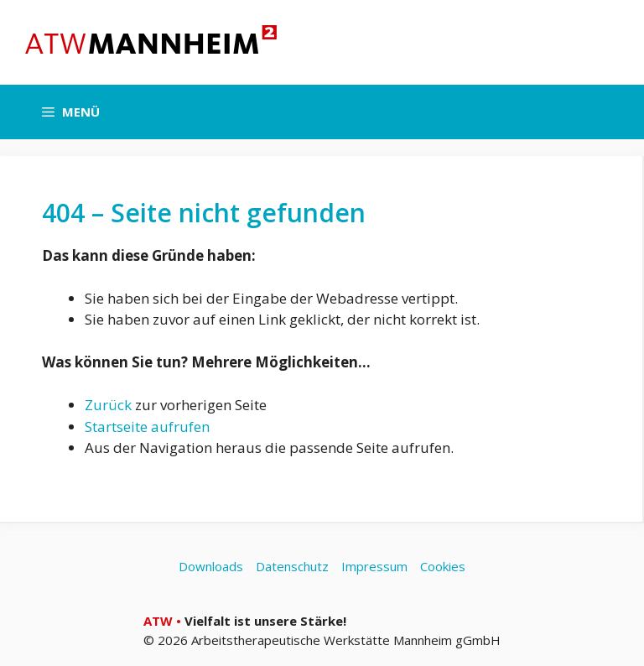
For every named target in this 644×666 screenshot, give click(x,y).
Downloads (211, 566)
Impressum (374, 566)
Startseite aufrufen (147, 427)
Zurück (108, 405)
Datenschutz (292, 566)
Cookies (443, 566)
